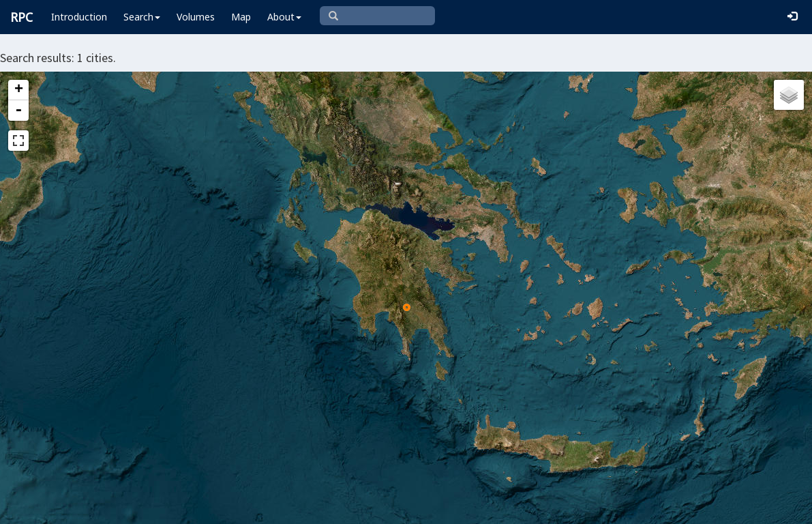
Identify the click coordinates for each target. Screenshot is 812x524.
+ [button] (19, 90)
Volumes (196, 17)
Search (142, 17)
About (284, 17)
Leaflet (321, 508)
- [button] (18, 111)
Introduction (79, 17)
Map (241, 17)
